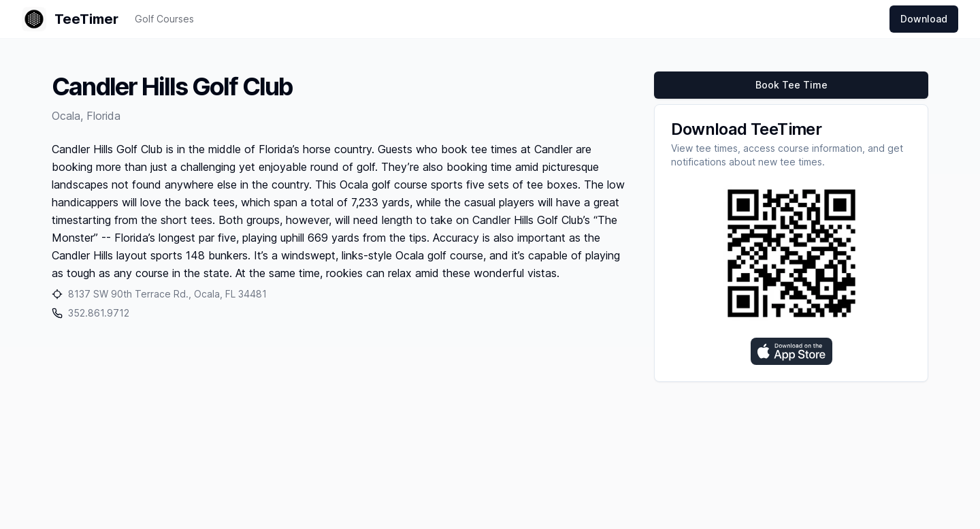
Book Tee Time (791, 85)
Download (924, 19)
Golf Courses (164, 19)
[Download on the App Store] (791, 351)
